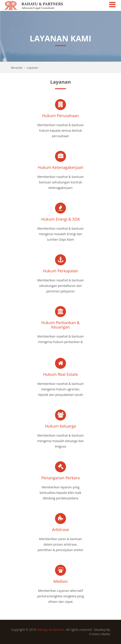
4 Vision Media (100, 634)
